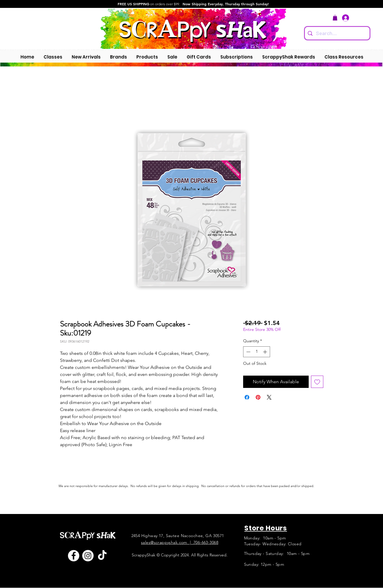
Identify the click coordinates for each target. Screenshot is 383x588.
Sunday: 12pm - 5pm (264, 564)
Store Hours (266, 528)
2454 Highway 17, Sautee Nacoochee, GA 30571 (178, 536)
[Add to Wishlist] (317, 382)
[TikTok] (102, 556)
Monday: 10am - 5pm (265, 538)
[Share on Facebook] (247, 397)
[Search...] (337, 33)
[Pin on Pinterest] (258, 397)
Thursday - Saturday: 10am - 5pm (277, 553)
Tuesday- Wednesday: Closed (273, 544)
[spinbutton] (257, 352)
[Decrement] (248, 352)
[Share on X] (269, 397)
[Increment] (266, 352)
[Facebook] (74, 556)
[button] (335, 18)
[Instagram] (88, 556)
